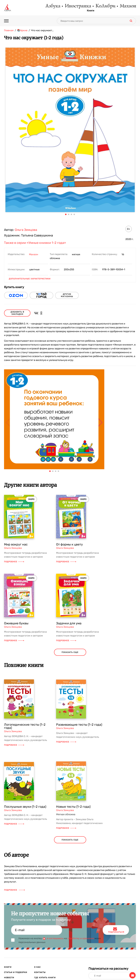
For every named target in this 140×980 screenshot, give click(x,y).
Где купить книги (45, 978)
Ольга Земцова (26, 230)
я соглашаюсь (55, 938)
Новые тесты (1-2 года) (73, 807)
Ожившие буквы (16, 623)
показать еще (70, 652)
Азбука (53, 6)
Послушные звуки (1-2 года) (25, 807)
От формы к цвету (69, 544)
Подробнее (14, 562)
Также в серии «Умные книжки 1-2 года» (35, 243)
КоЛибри (105, 6)
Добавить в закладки (17, 313)
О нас (37, 967)
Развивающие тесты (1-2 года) (79, 725)
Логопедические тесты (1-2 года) (25, 726)
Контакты (40, 972)
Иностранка (78, 6)
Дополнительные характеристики (30, 279)
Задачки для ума (69, 623)
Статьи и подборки (16, 972)
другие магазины (67, 295)
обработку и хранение (81, 938)
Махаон (128, 6)
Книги (91, 11)
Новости (9, 978)
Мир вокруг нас (16, 544)
